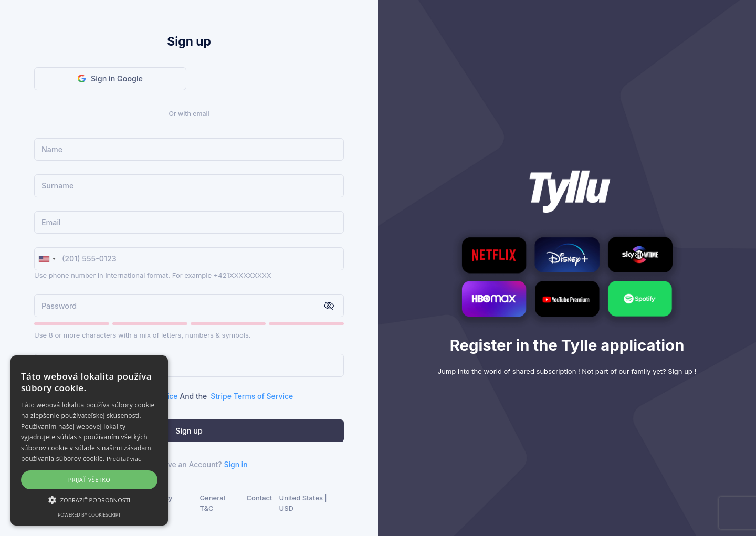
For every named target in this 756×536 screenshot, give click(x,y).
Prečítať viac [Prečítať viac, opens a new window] (124, 459)
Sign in (235, 464)
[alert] (89, 440)
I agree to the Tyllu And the (171, 396)
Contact (260, 498)
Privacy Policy (160, 503)
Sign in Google (110, 78)
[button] (89, 500)
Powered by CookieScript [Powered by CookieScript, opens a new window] (89, 515)
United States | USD (303, 503)
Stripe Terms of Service (252, 396)
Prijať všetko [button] (90, 480)
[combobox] (47, 259)
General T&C (212, 503)
